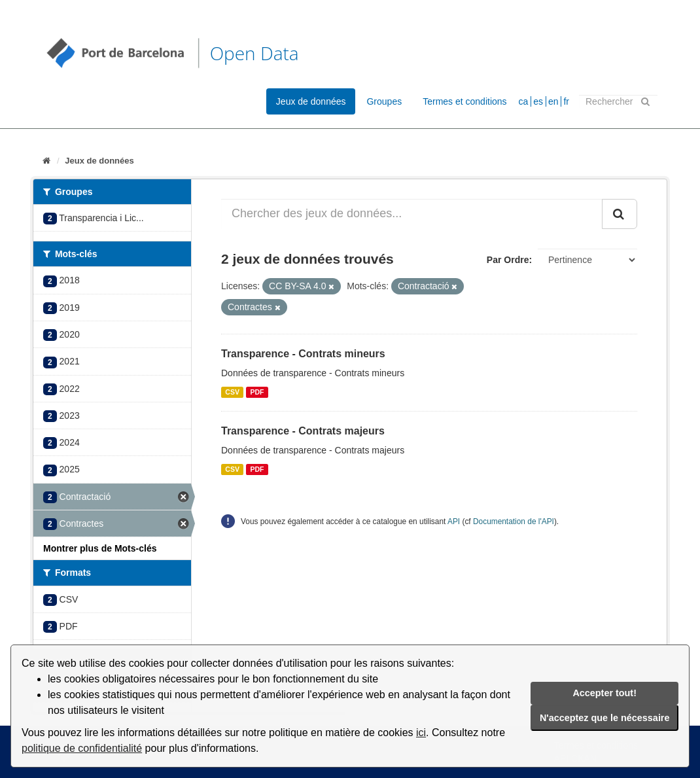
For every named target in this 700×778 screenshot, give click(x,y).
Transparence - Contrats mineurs (303, 354)
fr (566, 101)
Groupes (384, 101)
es (538, 101)
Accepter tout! (604, 693)
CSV (232, 392)
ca (524, 101)
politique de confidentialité (82, 748)
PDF (257, 392)
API (454, 522)
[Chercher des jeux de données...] (412, 214)
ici (421, 733)
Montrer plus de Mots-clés (100, 548)
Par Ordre (508, 260)
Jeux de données (311, 101)
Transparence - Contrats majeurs (303, 431)
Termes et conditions (464, 101)
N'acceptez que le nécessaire (605, 718)
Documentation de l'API (514, 522)
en (553, 101)
